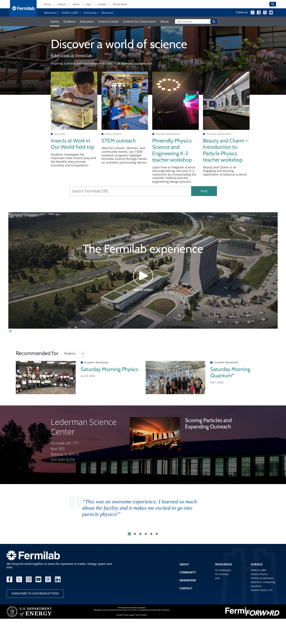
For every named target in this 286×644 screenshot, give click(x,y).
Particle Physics (259, 574)
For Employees (223, 570)
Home (47, 4)
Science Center (108, 22)
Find (204, 191)
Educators (87, 22)
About (76, 4)
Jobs (89, 4)
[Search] (253, 4)
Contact (102, 4)
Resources (107, 13)
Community (90, 13)
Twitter (253, 12)
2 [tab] (135, 534)
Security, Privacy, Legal (125, 615)
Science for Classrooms (140, 22)
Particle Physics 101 (262, 590)
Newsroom (50, 13)
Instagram (265, 12)
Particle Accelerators (262, 578)
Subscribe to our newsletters (35, 594)
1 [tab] (129, 534)
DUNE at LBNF (70, 13)
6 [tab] (157, 534)
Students (69, 22)
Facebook (259, 12)
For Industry (222, 574)
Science (62, 4)
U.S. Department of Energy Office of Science (153, 610)
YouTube (271, 12)
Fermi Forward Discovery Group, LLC (117, 610)
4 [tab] (146, 534)
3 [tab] (140, 534)
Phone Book (120, 4)
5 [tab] (151, 534)
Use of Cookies (141, 615)
